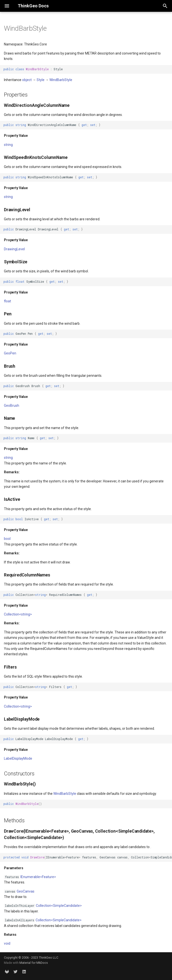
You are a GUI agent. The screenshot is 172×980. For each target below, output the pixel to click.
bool (7, 539)
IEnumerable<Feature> (38, 877)
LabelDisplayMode (18, 758)
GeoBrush (12, 406)
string (8, 145)
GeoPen (10, 353)
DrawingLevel (14, 249)
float (7, 301)
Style (41, 80)
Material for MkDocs (34, 963)
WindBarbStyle (61, 80)
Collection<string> (18, 614)
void (7, 943)
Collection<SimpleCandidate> (59, 906)
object (27, 80)
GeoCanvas (26, 891)
